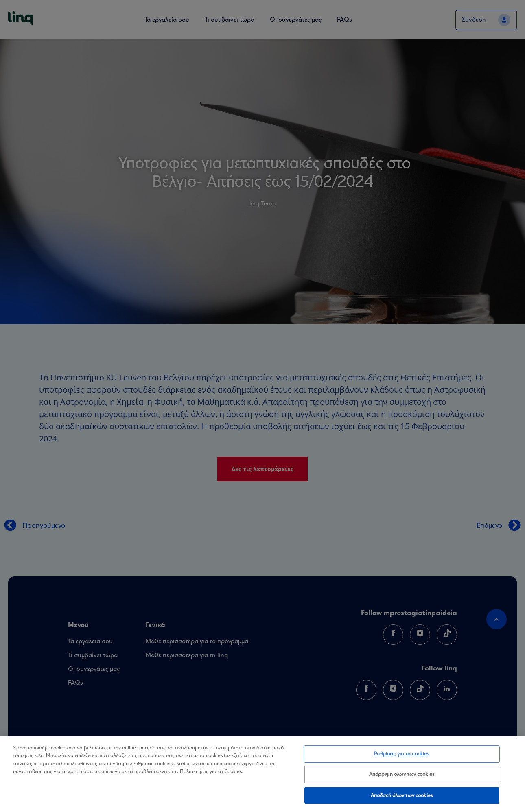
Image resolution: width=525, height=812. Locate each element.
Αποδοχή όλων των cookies (402, 800)
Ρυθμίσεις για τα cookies (401, 759)
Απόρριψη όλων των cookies (402, 780)
